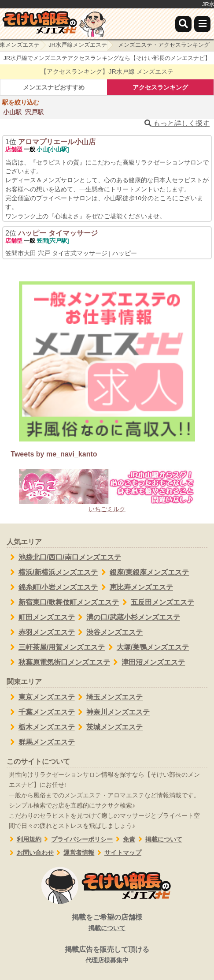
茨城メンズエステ (109, 727)
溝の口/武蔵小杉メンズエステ (127, 617)
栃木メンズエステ (41, 727)
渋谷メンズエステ (109, 632)
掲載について (159, 840)
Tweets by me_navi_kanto (54, 454)
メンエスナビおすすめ (54, 87)
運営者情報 (74, 853)
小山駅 (12, 112)
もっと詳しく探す (177, 123)
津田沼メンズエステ (148, 662)
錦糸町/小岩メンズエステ (52, 587)
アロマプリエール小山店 (57, 142)
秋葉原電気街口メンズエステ (58, 662)
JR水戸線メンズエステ (78, 45)
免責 (124, 840)
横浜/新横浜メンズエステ (52, 572)
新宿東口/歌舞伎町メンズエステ (63, 602)
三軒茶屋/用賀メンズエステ (56, 647)
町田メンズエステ (41, 617)
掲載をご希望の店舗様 (107, 923)
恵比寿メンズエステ (135, 587)
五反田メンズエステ (157, 602)
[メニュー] (202, 24)
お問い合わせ (30, 853)
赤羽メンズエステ (41, 632)
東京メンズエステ (41, 697)
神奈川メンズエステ (113, 712)
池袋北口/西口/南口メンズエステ (64, 557)
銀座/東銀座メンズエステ (143, 572)
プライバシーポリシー (77, 840)
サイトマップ (118, 853)
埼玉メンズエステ (109, 697)
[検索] (183, 24)
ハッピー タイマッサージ (58, 233)
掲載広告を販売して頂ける (107, 955)
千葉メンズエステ (41, 712)
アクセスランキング (160, 87)
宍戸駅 (34, 112)
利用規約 (24, 840)
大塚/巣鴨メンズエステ (147, 647)
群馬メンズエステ (41, 742)
